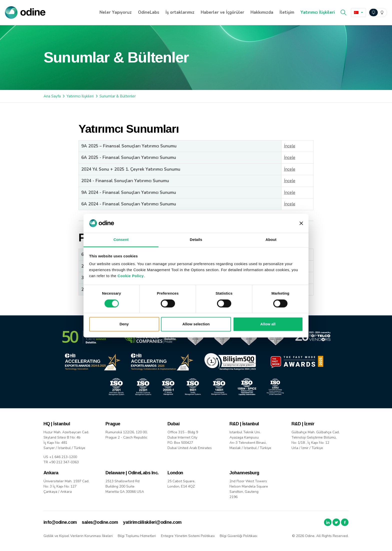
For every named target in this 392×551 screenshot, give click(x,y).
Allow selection (196, 324)
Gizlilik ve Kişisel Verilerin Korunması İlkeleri (78, 536)
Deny (124, 324)
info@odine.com (60, 522)
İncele (290, 146)
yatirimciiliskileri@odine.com (152, 522)
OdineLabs (149, 12)
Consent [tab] (121, 240)
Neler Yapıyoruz (116, 12)
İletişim (287, 12)
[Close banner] (301, 223)
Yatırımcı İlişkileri (318, 12)
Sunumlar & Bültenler (118, 96)
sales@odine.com (100, 522)
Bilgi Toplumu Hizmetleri (137, 536)
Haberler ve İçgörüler (222, 12)
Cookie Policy (131, 276)
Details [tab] (196, 240)
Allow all (268, 324)
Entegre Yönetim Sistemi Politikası (188, 536)
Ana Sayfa (52, 96)
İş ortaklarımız (180, 12)
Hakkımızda (262, 12)
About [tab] (271, 240)
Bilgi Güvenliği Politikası (238, 536)
